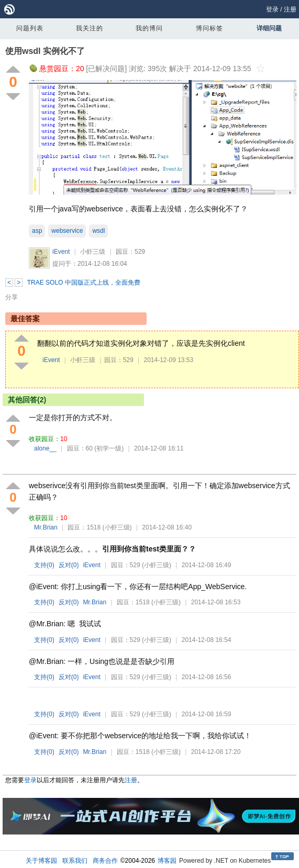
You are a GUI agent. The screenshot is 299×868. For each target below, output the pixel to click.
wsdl (98, 231)
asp (37, 231)
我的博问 (149, 28)
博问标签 (209, 28)
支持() (44, 565)
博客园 (167, 861)
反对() (69, 565)
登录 (272, 9)
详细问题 (269, 28)
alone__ (45, 448)
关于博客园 (41, 861)
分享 (12, 297)
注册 (290, 9)
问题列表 (30, 28)
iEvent (61, 252)
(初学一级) (109, 448)
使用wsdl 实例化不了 (45, 51)
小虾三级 (93, 252)
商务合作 (105, 861)
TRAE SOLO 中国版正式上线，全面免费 (84, 283)
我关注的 (90, 28)
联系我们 (75, 861)
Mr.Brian (46, 527)
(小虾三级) (117, 527)
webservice (67, 231)
